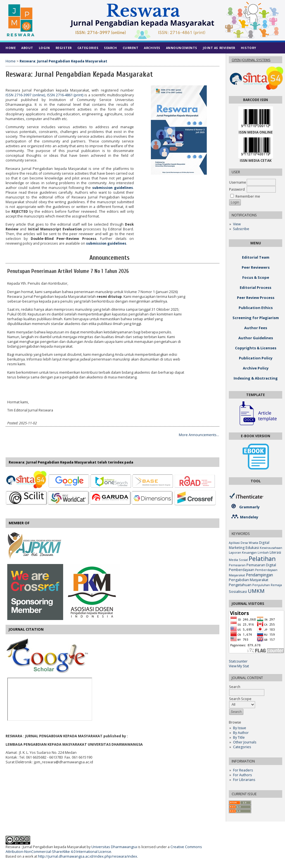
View (237, 224)
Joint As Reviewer (219, 48)
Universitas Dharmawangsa (114, 847)
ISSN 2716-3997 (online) (25, 95)
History (249, 48)
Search (110, 48)
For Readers (243, 770)
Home (11, 48)
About (27, 48)
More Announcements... (199, 435)
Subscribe (241, 229)
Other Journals (245, 742)
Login (44, 48)
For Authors (242, 775)
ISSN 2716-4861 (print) (65, 95)
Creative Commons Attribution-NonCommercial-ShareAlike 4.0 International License (104, 849)
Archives (152, 48)
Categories (242, 747)
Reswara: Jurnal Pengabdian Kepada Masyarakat (63, 61)
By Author (241, 733)
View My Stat (239, 666)
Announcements (182, 48)
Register (64, 48)
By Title (239, 737)
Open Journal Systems (251, 60)
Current (131, 48)
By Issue (240, 728)
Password (237, 189)
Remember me (248, 196)
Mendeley (249, 517)
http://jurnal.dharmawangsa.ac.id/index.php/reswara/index (88, 856)
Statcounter (238, 661)
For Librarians (244, 780)
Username (238, 182)
